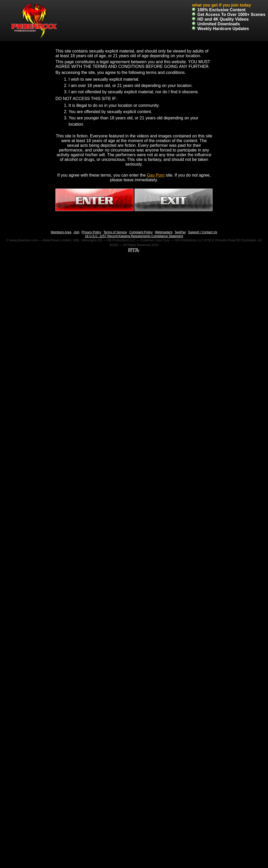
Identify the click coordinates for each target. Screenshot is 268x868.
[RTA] (134, 250)
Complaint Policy (141, 232)
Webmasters (164, 232)
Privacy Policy (91, 232)
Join (76, 232)
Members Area (61, 232)
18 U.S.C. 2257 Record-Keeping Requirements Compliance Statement (134, 236)
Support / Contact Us (202, 232)
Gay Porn (156, 175)
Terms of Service (115, 232)
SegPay (180, 232)
